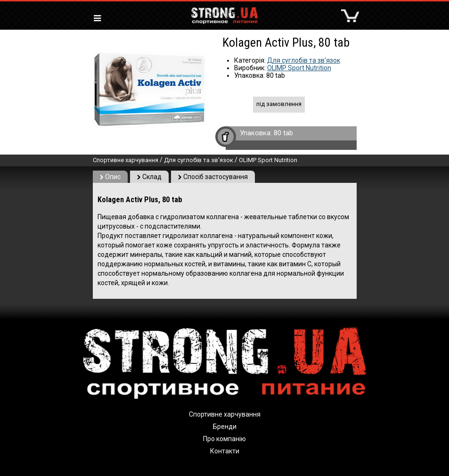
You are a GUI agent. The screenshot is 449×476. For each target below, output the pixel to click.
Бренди (225, 427)
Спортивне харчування (126, 160)
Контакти (225, 451)
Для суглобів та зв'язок (304, 60)
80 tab (283, 133)
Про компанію (224, 439)
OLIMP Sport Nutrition (299, 68)
